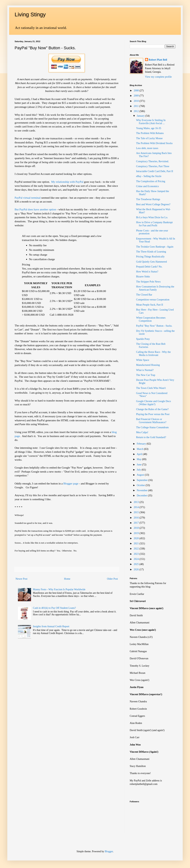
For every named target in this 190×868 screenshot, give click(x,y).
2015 (137, 512)
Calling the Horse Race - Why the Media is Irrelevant (153, 354)
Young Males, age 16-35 (149, 128)
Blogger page (71, 483)
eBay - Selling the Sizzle (149, 176)
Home (67, 579)
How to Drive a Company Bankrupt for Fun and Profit (154, 224)
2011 (137, 106)
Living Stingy (30, 14)
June (139, 465)
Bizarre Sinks (143, 277)
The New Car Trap (146, 375)
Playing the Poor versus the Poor (153, 414)
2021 (137, 543)
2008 (137, 91)
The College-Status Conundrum (152, 427)
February (142, 444)
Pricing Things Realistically (150, 257)
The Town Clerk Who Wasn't (151, 388)
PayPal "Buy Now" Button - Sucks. (154, 326)
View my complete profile (158, 77)
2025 (137, 564)
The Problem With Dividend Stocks (154, 143)
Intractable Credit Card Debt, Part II (155, 171)
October (141, 485)
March (140, 449)
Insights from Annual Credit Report (51, 626)
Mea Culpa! (142, 432)
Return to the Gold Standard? (151, 437)
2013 (137, 502)
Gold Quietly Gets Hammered (151, 262)
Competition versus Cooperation (153, 300)
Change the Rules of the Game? (152, 409)
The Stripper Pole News (148, 282)
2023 (137, 554)
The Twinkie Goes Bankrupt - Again (155, 247)
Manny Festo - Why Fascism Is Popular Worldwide (59, 589)
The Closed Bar (144, 295)
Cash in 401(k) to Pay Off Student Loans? (54, 608)
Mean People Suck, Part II (150, 305)
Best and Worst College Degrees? (153, 204)
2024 (137, 559)
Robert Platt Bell (158, 60)
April (140, 454)
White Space (143, 360)
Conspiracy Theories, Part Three (153, 166)
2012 (137, 111)
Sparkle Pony (143, 339)
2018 (137, 528)
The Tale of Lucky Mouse (149, 138)
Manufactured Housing (148, 365)
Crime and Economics (147, 186)
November (142, 490)
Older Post (113, 579)
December (142, 496)
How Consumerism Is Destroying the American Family (155, 288)
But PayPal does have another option (36, 209)
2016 (137, 518)
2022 (137, 549)
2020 (137, 538)
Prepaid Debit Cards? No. (149, 267)
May (139, 459)
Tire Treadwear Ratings (148, 199)
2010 (137, 101)
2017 (137, 523)
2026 (137, 569)
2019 (137, 533)
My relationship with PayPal (68, 182)
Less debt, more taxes (147, 148)
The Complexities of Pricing (151, 181)
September (142, 480)
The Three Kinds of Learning (151, 252)
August (141, 475)
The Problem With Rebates (150, 133)
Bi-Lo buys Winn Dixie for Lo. (152, 217)
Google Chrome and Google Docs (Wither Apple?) (154, 403)
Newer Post (21, 579)
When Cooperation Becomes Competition (151, 319)
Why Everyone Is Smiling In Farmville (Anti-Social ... (151, 122)
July (139, 470)
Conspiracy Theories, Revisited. (152, 161)
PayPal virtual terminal (28, 198)
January (141, 116)
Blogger (109, 851)
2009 (137, 96)
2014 (137, 507)
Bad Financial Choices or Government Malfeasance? (151, 421)
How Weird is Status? (147, 272)
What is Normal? (145, 370)
